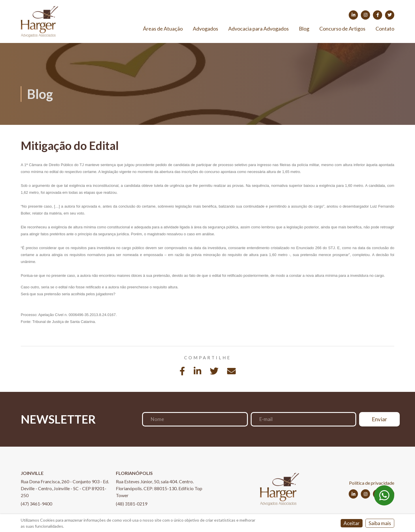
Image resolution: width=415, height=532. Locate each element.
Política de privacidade (372, 483)
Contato (385, 29)
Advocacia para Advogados (259, 29)
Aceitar (352, 523)
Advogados (205, 29)
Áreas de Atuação (163, 29)
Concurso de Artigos (342, 29)
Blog (304, 29)
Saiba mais (380, 523)
